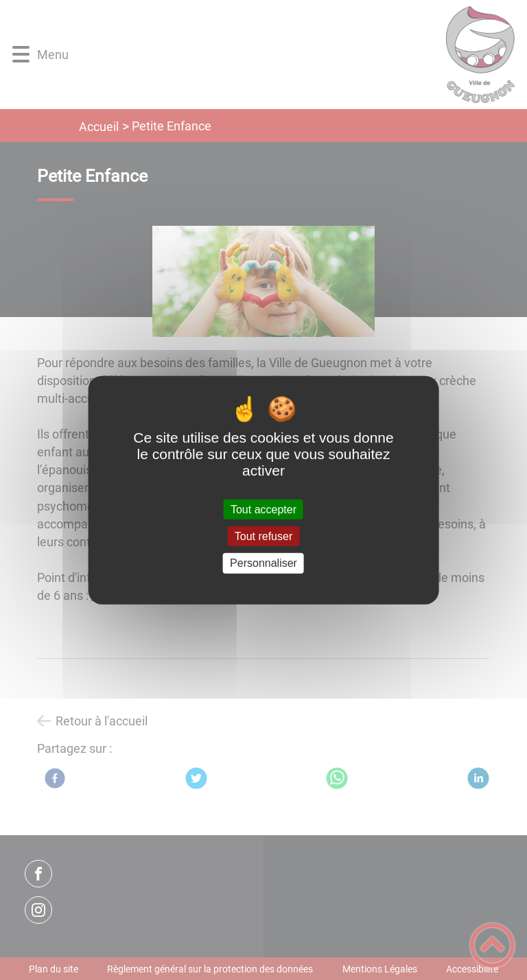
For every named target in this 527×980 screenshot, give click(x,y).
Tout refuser (263, 536)
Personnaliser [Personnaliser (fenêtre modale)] (263, 563)
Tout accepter (263, 510)
